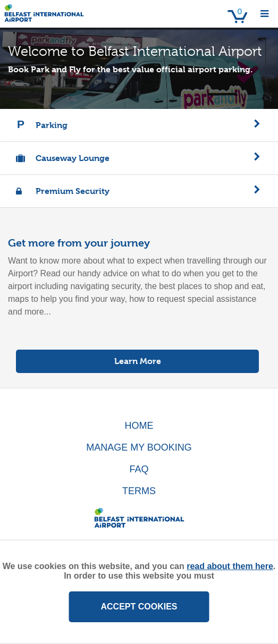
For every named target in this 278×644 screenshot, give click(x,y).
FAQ (139, 469)
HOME (139, 426)
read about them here (230, 566)
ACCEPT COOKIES (139, 607)
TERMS (139, 491)
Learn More (138, 361)
